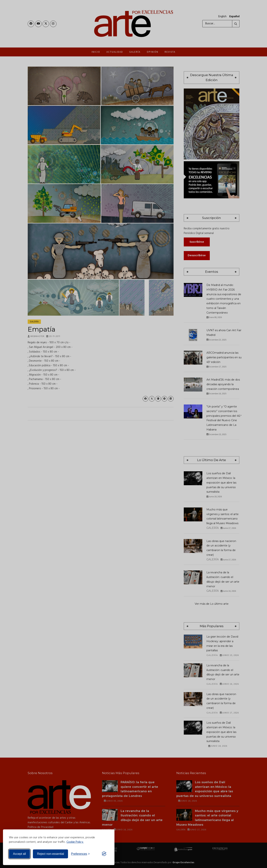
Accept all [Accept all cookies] (19, 854)
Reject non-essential (50, 854)
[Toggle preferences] (80, 854)
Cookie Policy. (75, 842)
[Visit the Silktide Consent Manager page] (104, 854)
